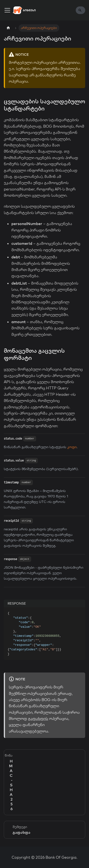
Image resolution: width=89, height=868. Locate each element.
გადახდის (38, 718)
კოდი (72, 447)
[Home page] (8, 28)
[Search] (80, 10)
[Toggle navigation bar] (7, 10)
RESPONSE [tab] (17, 603)
